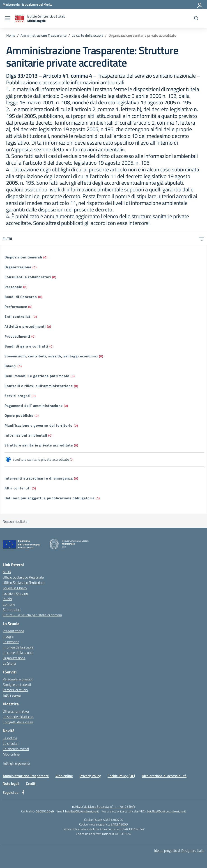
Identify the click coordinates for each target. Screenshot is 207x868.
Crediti (31, 783)
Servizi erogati (17, 396)
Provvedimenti (17, 336)
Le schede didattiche (18, 717)
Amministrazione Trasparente (26, 776)
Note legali (11, 783)
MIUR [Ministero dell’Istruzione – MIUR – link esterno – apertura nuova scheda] (7, 572)
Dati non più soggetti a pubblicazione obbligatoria (49, 498)
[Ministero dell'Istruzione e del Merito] (28, 4)
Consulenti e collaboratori (28, 277)
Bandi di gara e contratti (26, 346)
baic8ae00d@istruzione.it (82, 811)
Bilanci (10, 366)
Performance (16, 307)
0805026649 (45, 811)
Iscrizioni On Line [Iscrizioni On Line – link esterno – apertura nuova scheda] (15, 593)
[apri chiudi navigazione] (8, 19)
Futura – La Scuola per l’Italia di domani (32, 615)
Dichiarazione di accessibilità (164, 776)
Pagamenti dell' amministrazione (34, 406)
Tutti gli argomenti (16, 763)
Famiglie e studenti (17, 684)
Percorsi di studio (15, 690)
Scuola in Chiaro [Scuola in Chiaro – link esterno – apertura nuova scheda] (15, 588)
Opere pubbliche (19, 415)
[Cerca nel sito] (196, 19)
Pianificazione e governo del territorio (39, 425)
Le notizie (10, 738)
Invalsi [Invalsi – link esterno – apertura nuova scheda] (8, 599)
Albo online (11, 754)
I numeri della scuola (18, 647)
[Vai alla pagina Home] (11, 35)
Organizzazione (18, 267)
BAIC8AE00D (119, 824)
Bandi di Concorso (21, 297)
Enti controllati (18, 316)
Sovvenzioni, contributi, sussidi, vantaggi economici (51, 356)
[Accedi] (200, 4)
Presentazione (13, 631)
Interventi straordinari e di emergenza (39, 478)
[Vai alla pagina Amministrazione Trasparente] (44, 35)
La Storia (9, 663)
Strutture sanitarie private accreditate (39, 445)
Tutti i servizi (12, 695)
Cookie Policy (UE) (121, 776)
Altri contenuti (18, 488)
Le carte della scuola (18, 653)
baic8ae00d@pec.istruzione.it (167, 811)
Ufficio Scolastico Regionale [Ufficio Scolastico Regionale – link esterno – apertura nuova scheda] (23, 577)
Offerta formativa (16, 711)
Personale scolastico (18, 679)
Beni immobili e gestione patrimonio (37, 376)
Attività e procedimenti (25, 326)
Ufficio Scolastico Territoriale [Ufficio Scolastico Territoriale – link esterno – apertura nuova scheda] (24, 583)
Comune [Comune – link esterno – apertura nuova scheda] (9, 604)
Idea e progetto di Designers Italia (179, 850)
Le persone (11, 642)
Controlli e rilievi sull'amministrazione (39, 386)
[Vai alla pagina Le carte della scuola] (87, 35)
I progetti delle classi (18, 722)
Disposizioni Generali (23, 257)
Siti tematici (12, 610)
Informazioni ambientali (26, 435)
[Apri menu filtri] (202, 239)
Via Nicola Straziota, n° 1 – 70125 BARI (109, 806)
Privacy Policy (90, 776)
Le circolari (11, 743)
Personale (13, 287)
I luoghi (8, 636)
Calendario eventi (16, 749)
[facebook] (23, 792)
